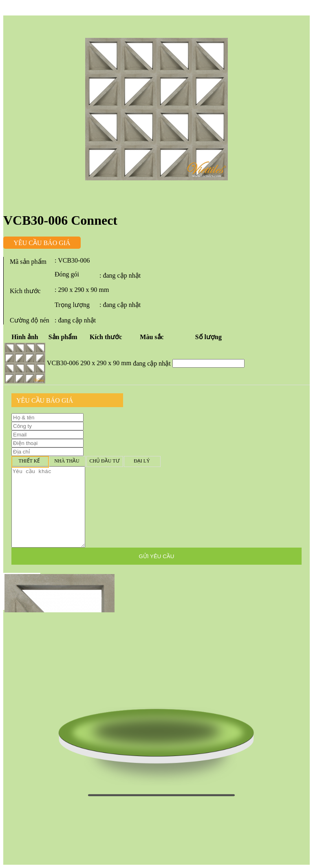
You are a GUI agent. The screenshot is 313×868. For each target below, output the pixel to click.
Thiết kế (29, 461)
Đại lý (142, 461)
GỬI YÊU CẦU (157, 556)
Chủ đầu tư (104, 461)
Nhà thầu (67, 461)
